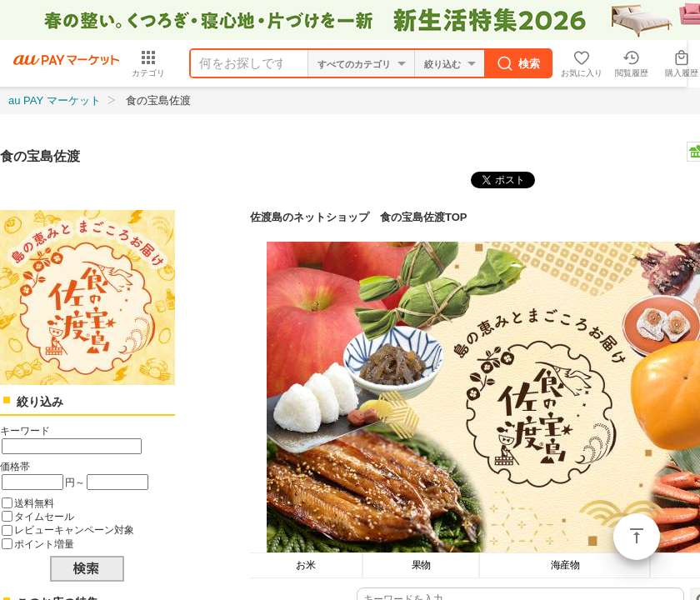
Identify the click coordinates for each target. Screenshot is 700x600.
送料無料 (34, 503)
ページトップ (637, 537)
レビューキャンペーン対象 (74, 530)
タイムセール (44, 516)
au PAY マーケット (55, 100)
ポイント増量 (44, 544)
